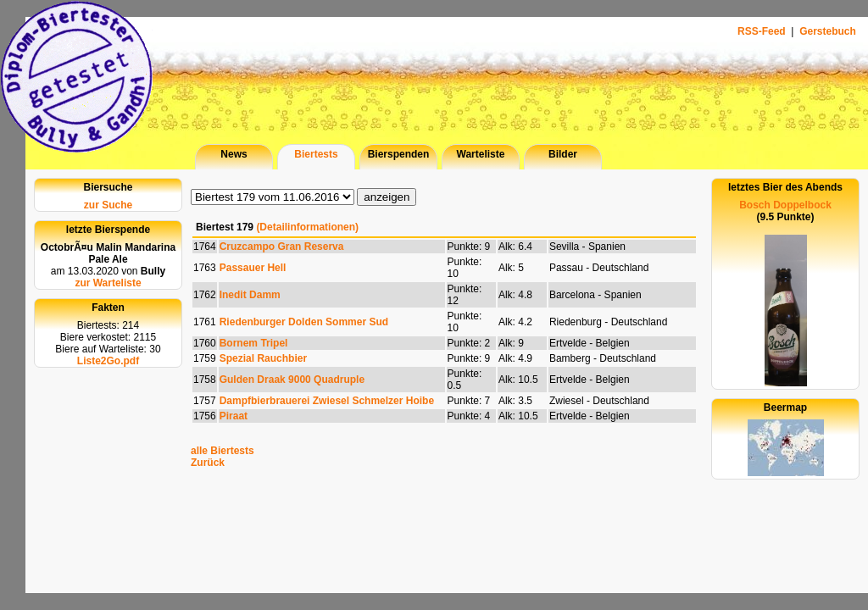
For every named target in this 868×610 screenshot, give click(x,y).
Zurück (208, 463)
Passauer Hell (253, 268)
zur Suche (108, 205)
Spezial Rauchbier (263, 358)
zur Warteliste (108, 283)
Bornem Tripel (254, 343)
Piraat (234, 416)
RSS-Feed (763, 31)
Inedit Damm (250, 295)
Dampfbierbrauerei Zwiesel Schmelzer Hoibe (327, 401)
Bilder (563, 154)
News (234, 154)
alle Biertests (223, 451)
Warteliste (481, 154)
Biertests (316, 154)
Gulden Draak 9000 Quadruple (292, 380)
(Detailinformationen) (307, 227)
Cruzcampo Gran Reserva (282, 247)
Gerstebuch (828, 31)
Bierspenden (399, 154)
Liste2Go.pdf (108, 361)
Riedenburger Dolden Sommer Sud (304, 322)
